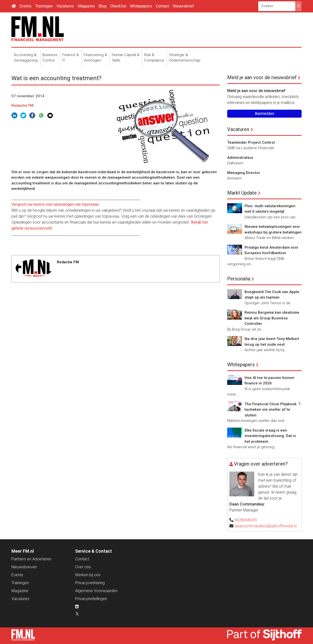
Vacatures (65, 6)
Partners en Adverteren (31, 559)
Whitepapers (141, 6)
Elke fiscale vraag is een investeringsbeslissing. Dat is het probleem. (270, 436)
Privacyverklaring (90, 583)
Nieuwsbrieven (24, 567)
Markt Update (242, 193)
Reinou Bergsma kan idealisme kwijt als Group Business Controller (272, 318)
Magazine (86, 6)
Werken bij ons (88, 575)
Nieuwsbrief (183, 6)
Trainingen (44, 6)
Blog (102, 6)
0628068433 (246, 520)
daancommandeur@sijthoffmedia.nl (266, 526)
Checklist (118, 6)
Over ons (83, 567)
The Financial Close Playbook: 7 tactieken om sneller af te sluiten (273, 410)
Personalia (239, 279)
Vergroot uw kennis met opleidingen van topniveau (55, 204)
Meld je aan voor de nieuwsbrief (262, 77)
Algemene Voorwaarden (96, 591)
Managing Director (244, 173)
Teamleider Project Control (251, 142)
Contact (162, 6)
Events (26, 6)
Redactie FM (22, 105)
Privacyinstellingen (91, 599)
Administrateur (240, 158)
